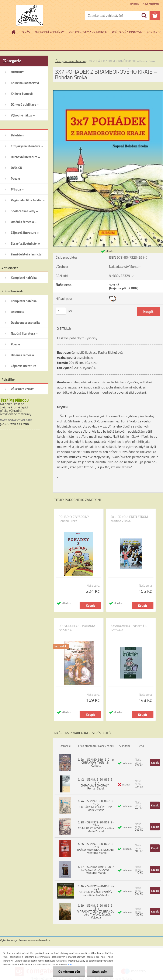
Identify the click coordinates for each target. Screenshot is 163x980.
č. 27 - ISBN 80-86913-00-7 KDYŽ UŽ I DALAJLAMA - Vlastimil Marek (96, 870)
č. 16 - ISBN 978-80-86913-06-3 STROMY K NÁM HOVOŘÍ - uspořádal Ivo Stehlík (96, 891)
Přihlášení (134, 4)
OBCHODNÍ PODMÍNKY (49, 32)
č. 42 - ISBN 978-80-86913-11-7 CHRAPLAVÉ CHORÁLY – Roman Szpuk (96, 784)
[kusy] (61, 311)
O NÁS (26, 32)
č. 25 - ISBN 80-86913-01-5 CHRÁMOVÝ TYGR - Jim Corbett (96, 762)
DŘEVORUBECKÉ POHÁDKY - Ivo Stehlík (78, 628)
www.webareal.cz (39, 940)
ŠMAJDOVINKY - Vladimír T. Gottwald (129, 628)
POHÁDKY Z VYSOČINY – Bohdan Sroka (75, 519)
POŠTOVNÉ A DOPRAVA (127, 32)
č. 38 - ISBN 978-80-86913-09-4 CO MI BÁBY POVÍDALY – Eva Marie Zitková (96, 827)
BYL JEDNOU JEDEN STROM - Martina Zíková (130, 519)
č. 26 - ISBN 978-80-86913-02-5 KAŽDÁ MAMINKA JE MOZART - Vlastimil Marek (96, 848)
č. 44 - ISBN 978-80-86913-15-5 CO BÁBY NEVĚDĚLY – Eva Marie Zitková (96, 805)
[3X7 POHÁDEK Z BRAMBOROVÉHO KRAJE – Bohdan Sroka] (108, 92)
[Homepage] (14, 32)
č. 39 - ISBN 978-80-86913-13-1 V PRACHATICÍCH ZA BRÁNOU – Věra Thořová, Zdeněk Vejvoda (96, 911)
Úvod (58, 61)
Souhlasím (100, 972)
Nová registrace (151, 4)
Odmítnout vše (69, 972)
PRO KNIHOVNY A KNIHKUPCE (88, 32)
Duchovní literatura (74, 61)
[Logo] (29, 16)
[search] (144, 15)
